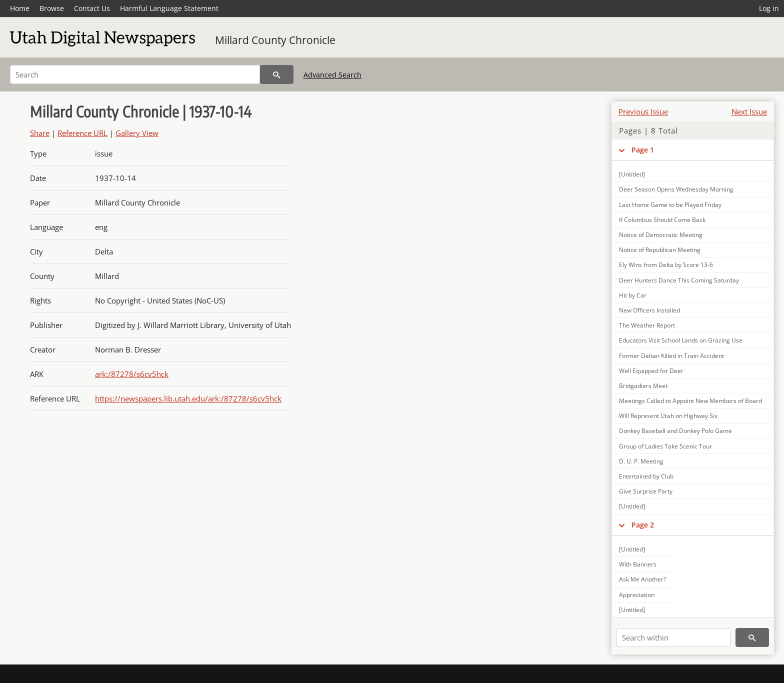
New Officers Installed (649, 310)
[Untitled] (632, 174)
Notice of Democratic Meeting (661, 235)
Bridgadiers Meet (643, 386)
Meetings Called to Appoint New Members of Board (690, 401)
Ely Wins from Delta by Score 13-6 (666, 265)
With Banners (638, 564)
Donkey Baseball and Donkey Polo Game (675, 431)
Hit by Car (633, 295)
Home (20, 8)
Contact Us (92, 8)
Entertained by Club (646, 476)
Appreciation (637, 595)
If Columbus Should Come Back (662, 220)
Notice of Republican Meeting (660, 250)
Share (40, 133)
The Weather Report (647, 325)
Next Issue (749, 111)
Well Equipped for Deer (651, 371)
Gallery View (137, 133)
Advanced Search (332, 75)
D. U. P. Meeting (641, 461)
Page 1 (643, 150)
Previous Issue (643, 111)
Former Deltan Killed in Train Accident (671, 356)
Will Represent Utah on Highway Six (668, 416)
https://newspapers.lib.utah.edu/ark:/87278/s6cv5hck (188, 398)
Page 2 (643, 525)
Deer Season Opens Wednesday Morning (676, 189)
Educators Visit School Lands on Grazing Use (681, 340)
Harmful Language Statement (169, 8)
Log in (769, 8)
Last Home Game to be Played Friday (670, 205)
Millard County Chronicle (275, 40)
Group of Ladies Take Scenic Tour (665, 446)
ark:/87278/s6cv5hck (132, 374)
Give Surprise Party (646, 491)
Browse (52, 8)
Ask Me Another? (642, 579)
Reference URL (82, 133)
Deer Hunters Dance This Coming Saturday (679, 280)
